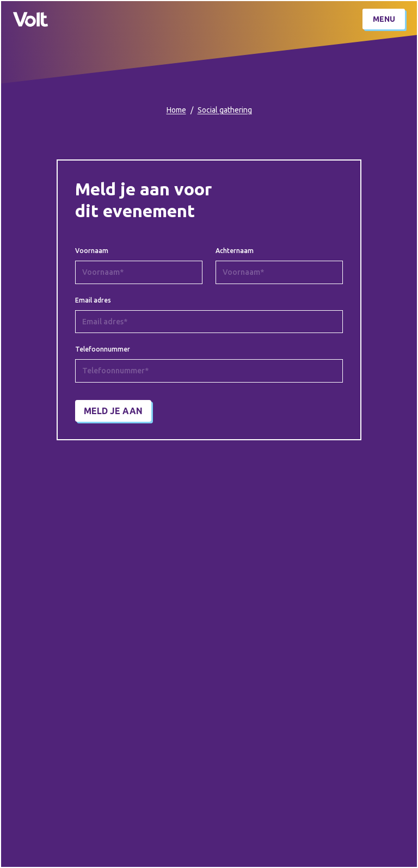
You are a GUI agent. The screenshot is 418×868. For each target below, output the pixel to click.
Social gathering (225, 110)
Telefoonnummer (103, 349)
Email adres (93, 300)
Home (176, 110)
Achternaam (235, 251)
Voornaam (92, 251)
